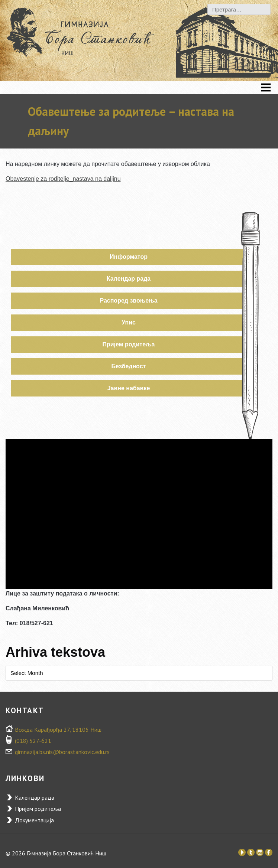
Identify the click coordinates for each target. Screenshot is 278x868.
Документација (34, 820)
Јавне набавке (129, 388)
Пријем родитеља (129, 344)
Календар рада (129, 279)
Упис (129, 322)
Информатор (129, 257)
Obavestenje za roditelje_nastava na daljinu (63, 179)
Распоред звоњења (128, 301)
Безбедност (129, 366)
